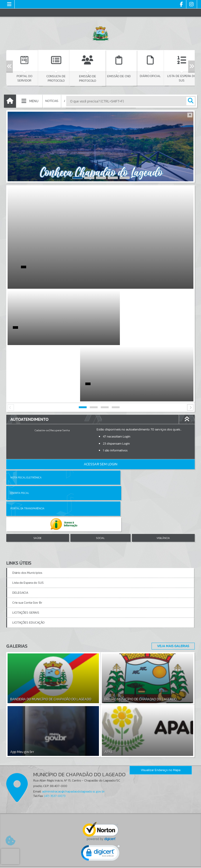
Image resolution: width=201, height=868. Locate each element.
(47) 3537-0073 (55, 708)
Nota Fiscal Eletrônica (26, 421)
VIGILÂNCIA (163, 451)
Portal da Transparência (27, 437)
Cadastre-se (42, 374)
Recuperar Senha (60, 374)
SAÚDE (38, 451)
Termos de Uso (101, 859)
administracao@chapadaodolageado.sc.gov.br (73, 704)
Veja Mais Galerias (172, 558)
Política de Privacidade (100, 863)
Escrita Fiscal (114, 421)
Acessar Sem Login (100, 408)
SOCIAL (100, 451)
